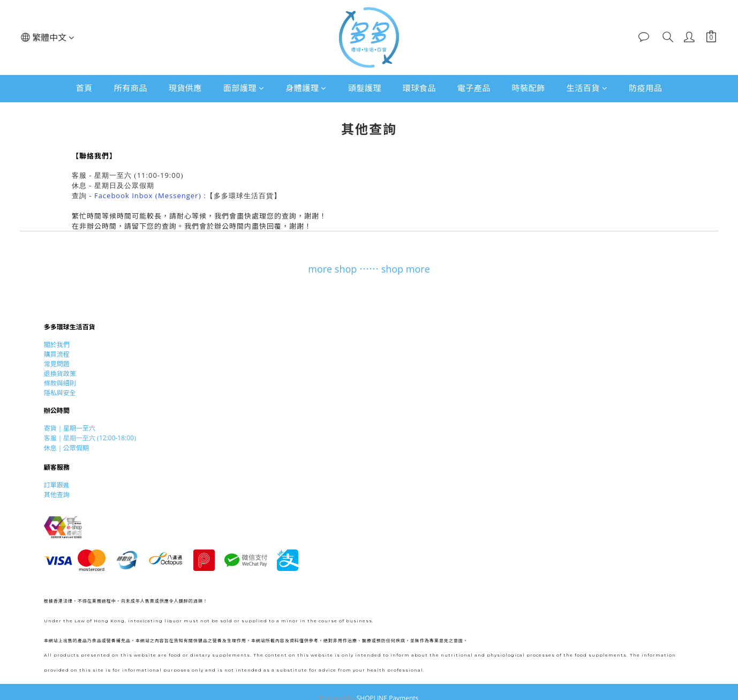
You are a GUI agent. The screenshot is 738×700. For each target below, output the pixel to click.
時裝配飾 (529, 88)
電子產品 (474, 88)
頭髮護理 (365, 88)
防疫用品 (645, 88)
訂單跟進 (57, 485)
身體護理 (306, 88)
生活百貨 (587, 88)
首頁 (84, 88)
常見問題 (57, 364)
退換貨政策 (60, 374)
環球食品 (419, 88)
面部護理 (244, 88)
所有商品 (131, 88)
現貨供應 (185, 88)
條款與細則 (60, 383)
